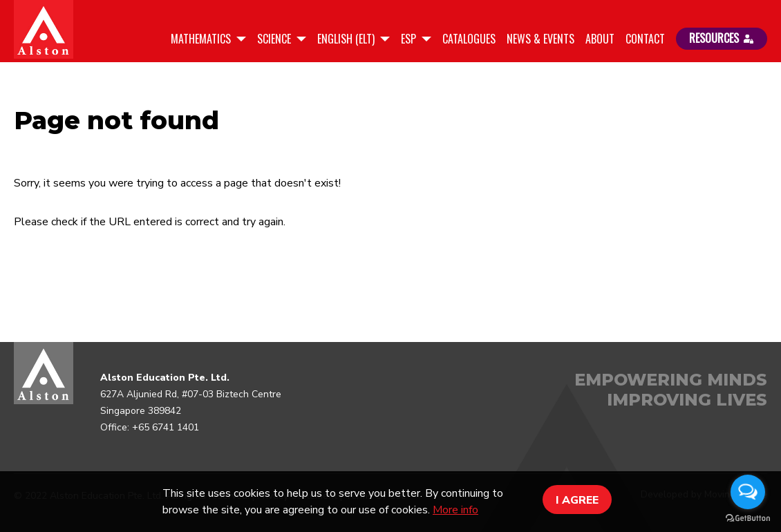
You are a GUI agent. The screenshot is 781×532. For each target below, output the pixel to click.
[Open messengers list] (748, 492)
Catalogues (469, 39)
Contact (645, 39)
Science (275, 39)
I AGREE (577, 500)
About (600, 39)
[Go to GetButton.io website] (748, 518)
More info (455, 510)
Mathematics (202, 39)
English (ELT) (347, 39)
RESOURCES (722, 38)
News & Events (540, 39)
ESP (410, 39)
